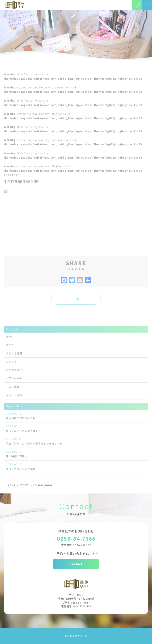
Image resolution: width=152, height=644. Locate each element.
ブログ (24, 485)
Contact (76, 564)
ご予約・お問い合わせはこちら (76, 554)
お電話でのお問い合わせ (76, 531)
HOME (11, 485)
